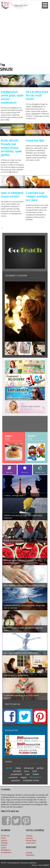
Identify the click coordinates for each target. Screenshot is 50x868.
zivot (34, 771)
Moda (3, 838)
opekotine (15, 780)
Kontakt (29, 853)
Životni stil (5, 836)
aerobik (17, 771)
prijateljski (17, 774)
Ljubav (4, 848)
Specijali (29, 838)
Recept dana (31, 840)
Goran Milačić (44, 865)
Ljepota (4, 840)
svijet (27, 774)
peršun (40, 768)
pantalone (13, 777)
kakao (36, 774)
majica (24, 777)
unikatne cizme (31, 780)
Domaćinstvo (6, 852)
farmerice (35, 777)
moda (18, 768)
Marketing (30, 855)
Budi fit (4, 845)
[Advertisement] (25, 35)
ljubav (27, 771)
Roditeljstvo (6, 850)
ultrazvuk (29, 768)
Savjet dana (31, 843)
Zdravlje (4, 843)
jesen (9, 768)
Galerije (29, 836)
